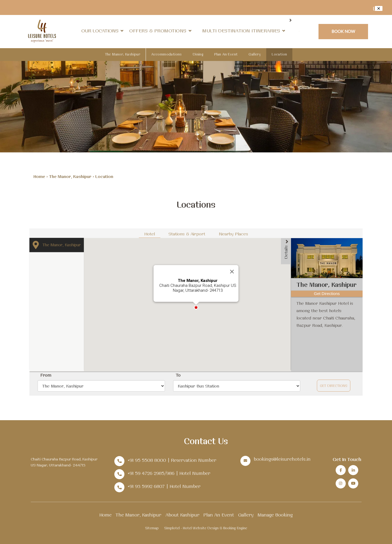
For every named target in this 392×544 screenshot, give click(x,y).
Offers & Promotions (159, 31)
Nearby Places (233, 234)
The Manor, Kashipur (123, 54)
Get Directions (334, 386)
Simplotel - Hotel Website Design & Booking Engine (206, 528)
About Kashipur (183, 515)
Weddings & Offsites (231, 31)
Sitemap (152, 528)
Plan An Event (226, 54)
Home (39, 176)
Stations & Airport (187, 234)
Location (279, 54)
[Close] (232, 272)
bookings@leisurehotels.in (282, 459)
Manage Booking (275, 515)
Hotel (150, 234)
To (178, 375)
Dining (277, 31)
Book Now (343, 31)
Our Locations (103, 31)
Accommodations (167, 54)
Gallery (255, 54)
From (46, 375)
